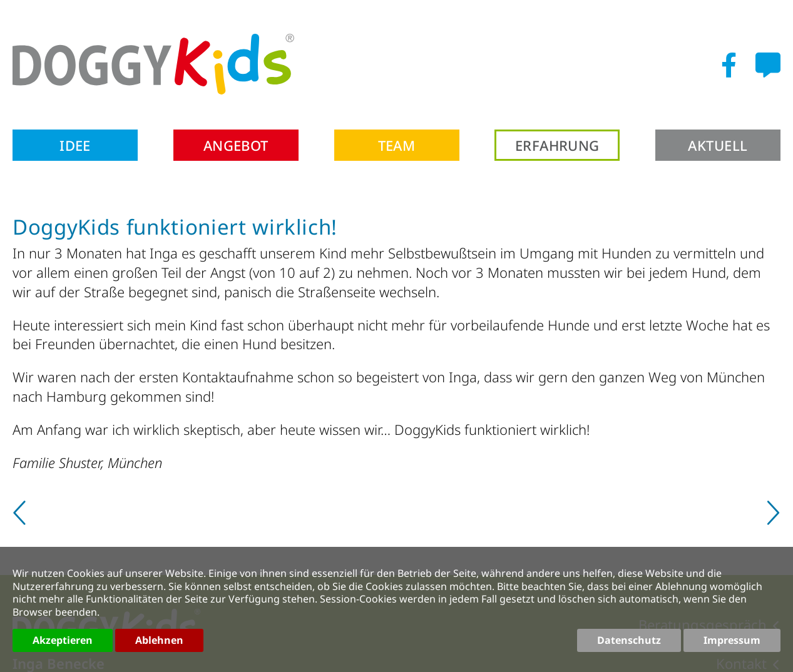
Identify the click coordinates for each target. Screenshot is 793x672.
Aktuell (718, 145)
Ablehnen (159, 640)
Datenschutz (629, 640)
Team (397, 145)
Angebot (236, 145)
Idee (75, 145)
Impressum (732, 640)
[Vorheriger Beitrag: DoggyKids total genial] (21, 517)
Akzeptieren (63, 640)
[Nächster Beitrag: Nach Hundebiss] (772, 517)
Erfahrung (557, 145)
